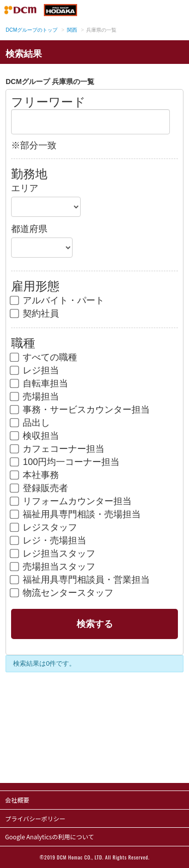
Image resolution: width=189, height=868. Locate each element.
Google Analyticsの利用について (50, 837)
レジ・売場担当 (49, 540)
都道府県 (29, 229)
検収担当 (35, 436)
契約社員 (35, 313)
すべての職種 (44, 357)
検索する (95, 624)
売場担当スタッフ (53, 567)
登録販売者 (40, 488)
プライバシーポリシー (35, 818)
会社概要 (17, 800)
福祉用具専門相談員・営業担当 (80, 580)
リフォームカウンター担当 (71, 501)
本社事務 (35, 475)
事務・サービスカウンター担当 (80, 410)
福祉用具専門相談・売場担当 (76, 514)
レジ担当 (35, 370)
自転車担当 (40, 383)
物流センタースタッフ (62, 593)
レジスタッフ (44, 527)
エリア (25, 188)
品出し (30, 423)
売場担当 (35, 397)
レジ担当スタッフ (53, 554)
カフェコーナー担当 (58, 449)
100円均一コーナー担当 (65, 462)
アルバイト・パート (58, 300)
